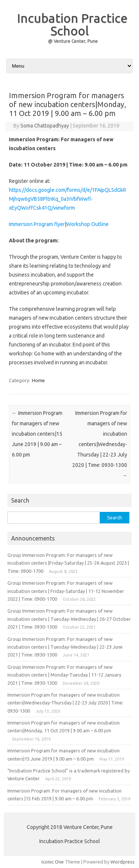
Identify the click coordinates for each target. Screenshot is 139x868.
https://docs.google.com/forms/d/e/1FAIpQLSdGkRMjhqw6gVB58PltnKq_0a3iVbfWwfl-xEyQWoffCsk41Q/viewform (67, 199)
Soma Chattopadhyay (45, 126)
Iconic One (53, 862)
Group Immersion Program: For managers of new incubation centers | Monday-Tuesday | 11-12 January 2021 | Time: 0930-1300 (64, 675)
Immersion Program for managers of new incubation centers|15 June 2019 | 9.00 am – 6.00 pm (37, 434)
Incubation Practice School (72, 24)
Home (38, 380)
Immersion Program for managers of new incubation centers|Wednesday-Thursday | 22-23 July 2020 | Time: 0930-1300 (100, 444)
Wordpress (123, 862)
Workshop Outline (87, 224)
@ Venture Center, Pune (73, 41)
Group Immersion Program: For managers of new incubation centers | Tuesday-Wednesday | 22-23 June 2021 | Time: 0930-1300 (65, 647)
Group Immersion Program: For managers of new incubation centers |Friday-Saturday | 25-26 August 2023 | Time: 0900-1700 (68, 563)
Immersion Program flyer (37, 224)
